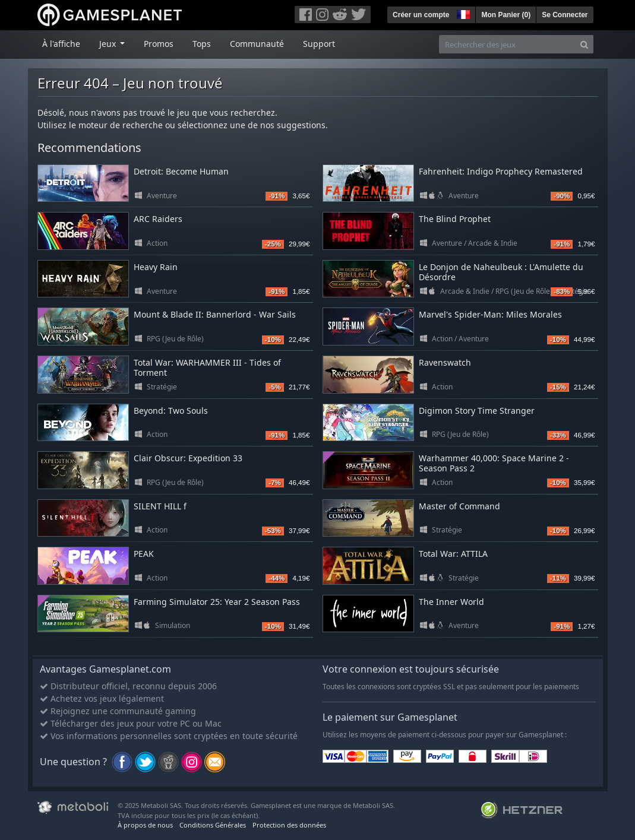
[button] (462, 13)
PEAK (144, 554)
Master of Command (459, 506)
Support (319, 44)
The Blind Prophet (455, 219)
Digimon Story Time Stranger (477, 411)
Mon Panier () (506, 15)
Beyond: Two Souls (171, 411)
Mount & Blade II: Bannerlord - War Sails (215, 314)
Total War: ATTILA (453, 554)
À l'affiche (61, 44)
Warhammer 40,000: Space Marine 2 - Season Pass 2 (494, 463)
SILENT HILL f (160, 506)
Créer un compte (421, 15)
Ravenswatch (445, 362)
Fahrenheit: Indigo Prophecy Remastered (501, 171)
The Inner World (451, 602)
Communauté (257, 44)
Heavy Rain (156, 267)
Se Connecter (565, 15)
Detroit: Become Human (181, 171)
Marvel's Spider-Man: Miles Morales (490, 314)
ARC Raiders (158, 219)
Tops (202, 44)
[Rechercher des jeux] (507, 44)
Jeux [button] (109, 44)
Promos (159, 44)
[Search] (584, 44)
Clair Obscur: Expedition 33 (188, 458)
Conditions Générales (213, 825)
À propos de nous (145, 825)
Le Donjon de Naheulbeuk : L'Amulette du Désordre (501, 272)
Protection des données (289, 825)
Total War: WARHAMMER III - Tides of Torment (207, 367)
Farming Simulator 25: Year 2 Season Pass (217, 602)
